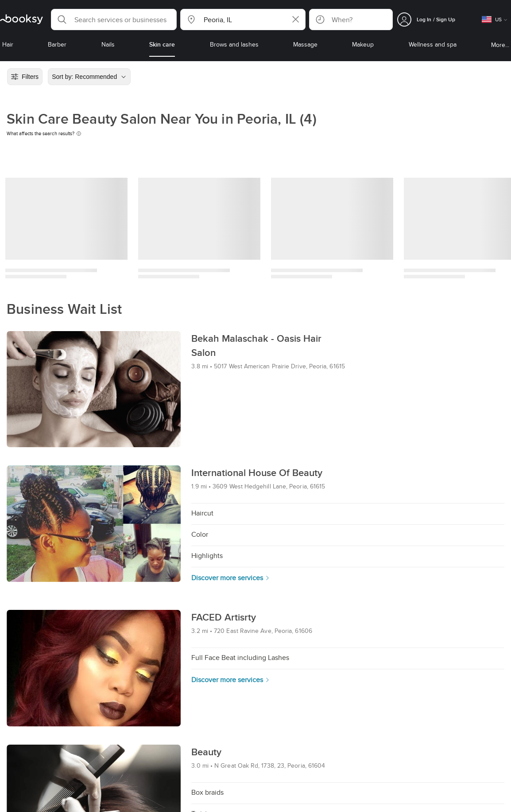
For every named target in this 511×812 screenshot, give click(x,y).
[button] (114, 20)
